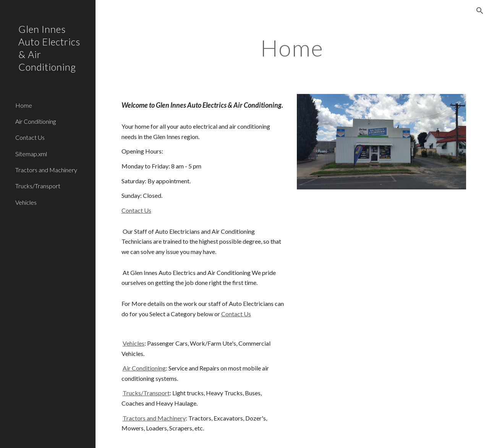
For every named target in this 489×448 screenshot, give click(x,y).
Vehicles (134, 343)
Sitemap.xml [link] (31, 154)
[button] (480, 11)
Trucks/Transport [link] (38, 186)
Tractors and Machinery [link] (46, 170)
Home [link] (24, 105)
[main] (292, 48)
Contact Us (136, 210)
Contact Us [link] (30, 137)
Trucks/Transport (146, 393)
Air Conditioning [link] (36, 121)
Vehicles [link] (26, 202)
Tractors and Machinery (154, 418)
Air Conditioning (144, 368)
